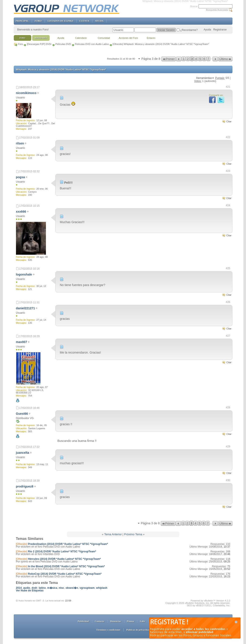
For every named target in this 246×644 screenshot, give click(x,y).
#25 (228, 268)
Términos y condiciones (108, 630)
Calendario (81, 38)
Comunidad (104, 38)
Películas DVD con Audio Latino (92, 44)
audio (27, 588)
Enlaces (151, 38)
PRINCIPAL (22, 21)
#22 (228, 137)
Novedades (41, 38)
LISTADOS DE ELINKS (60, 21)
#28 (228, 407)
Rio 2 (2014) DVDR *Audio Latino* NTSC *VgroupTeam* (62, 551)
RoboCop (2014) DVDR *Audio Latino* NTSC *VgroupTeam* (65, 574)
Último (225, 59)
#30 (228, 480)
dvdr (35, 588)
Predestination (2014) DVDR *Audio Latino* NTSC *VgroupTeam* (68, 544)
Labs (142, 621)
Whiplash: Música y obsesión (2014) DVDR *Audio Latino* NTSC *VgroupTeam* (61, 69)
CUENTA (84, 21)
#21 (228, 87)
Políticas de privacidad (138, 630)
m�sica (52, 588)
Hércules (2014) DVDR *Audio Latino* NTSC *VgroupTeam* (64, 559)
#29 (228, 447)
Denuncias (116, 621)
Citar (229, 121)
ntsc (62, 588)
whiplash (102, 588)
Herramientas (204, 78)
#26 (228, 302)
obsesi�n (72, 588)
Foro (21, 44)
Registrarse (220, 30)
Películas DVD (63, 44)
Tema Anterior (113, 534)
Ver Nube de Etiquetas (30, 591)
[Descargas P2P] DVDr (39, 44)
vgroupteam (87, 588)
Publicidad (83, 621)
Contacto (100, 621)
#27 (228, 336)
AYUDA (99, 21)
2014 (19, 588)
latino (42, 588)
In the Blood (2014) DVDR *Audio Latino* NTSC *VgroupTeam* (66, 566)
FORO (38, 21)
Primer (169, 59)
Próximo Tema (133, 534)
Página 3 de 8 (151, 59)
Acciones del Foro (128, 38)
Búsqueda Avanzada (217, 10)
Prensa (130, 621)
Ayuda (207, 30)
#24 (228, 205)
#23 (228, 171)
